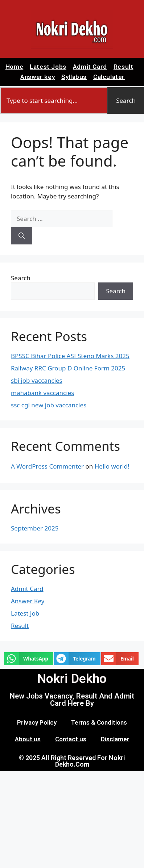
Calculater (109, 77)
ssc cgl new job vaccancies (49, 405)
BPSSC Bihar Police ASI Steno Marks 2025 (70, 356)
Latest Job (25, 613)
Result (124, 67)
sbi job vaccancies (37, 380)
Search (21, 278)
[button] (28, 659)
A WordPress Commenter (47, 466)
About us (28, 739)
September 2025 (35, 528)
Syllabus (74, 77)
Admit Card (90, 67)
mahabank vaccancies (42, 393)
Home (14, 67)
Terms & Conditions (99, 722)
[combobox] (54, 101)
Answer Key (28, 601)
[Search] (22, 236)
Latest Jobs (48, 67)
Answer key (38, 77)
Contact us (71, 739)
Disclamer (115, 739)
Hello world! (112, 466)
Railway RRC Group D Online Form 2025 (68, 368)
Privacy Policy (37, 722)
